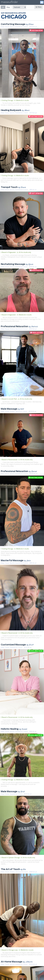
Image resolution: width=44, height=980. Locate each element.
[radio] (3, 7)
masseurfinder (9, 3)
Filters (39, 7)
